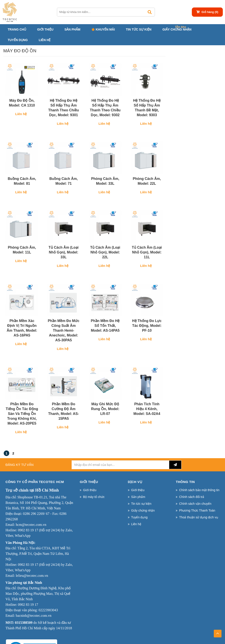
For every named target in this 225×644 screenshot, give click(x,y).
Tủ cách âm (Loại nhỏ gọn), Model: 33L (64, 252)
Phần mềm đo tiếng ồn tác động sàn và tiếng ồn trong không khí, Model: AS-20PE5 (22, 414)
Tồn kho (181, 27)
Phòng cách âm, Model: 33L (105, 181)
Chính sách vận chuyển (195, 504)
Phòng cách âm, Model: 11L (22, 250)
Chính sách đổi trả (192, 497)
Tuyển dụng (18, 40)
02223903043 (48, 610)
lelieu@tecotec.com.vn (32, 576)
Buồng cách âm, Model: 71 (64, 181)
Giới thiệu (45, 29)
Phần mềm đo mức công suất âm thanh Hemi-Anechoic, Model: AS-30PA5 (64, 330)
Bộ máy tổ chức (94, 497)
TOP (218, 632)
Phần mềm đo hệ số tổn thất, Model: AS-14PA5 (105, 326)
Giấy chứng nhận (177, 29)
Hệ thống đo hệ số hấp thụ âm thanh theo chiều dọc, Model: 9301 (64, 108)
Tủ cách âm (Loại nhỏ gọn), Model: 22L (105, 252)
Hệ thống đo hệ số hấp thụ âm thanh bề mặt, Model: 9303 (147, 108)
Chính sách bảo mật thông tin (199, 490)
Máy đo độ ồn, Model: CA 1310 (22, 103)
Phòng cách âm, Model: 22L (147, 181)
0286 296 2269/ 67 (36, 514)
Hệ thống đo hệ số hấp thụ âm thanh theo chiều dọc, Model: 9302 (105, 108)
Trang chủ (17, 29)
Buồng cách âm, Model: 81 (22, 181)
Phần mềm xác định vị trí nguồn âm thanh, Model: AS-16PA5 (22, 328)
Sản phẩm (72, 29)
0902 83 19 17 (28, 530)
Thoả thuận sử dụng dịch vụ (199, 517)
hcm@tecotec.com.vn (31, 525)
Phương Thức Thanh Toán (197, 510)
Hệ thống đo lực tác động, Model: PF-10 (147, 326)
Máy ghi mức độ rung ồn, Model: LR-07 (105, 409)
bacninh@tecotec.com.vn (34, 616)
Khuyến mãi (103, 29)
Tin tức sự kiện (139, 29)
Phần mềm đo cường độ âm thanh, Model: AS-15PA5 (64, 411)
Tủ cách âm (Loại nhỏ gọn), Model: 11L (147, 252)
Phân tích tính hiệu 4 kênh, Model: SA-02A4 (147, 409)
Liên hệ (45, 40)
